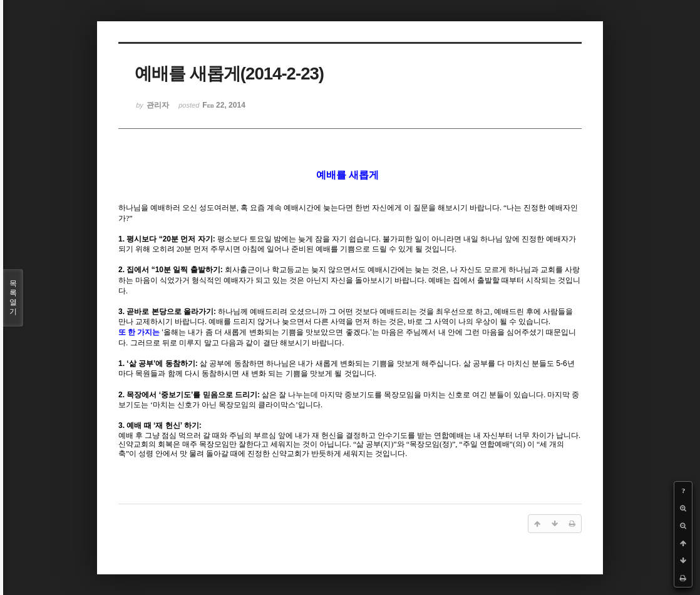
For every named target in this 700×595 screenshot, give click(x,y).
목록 (13, 298)
